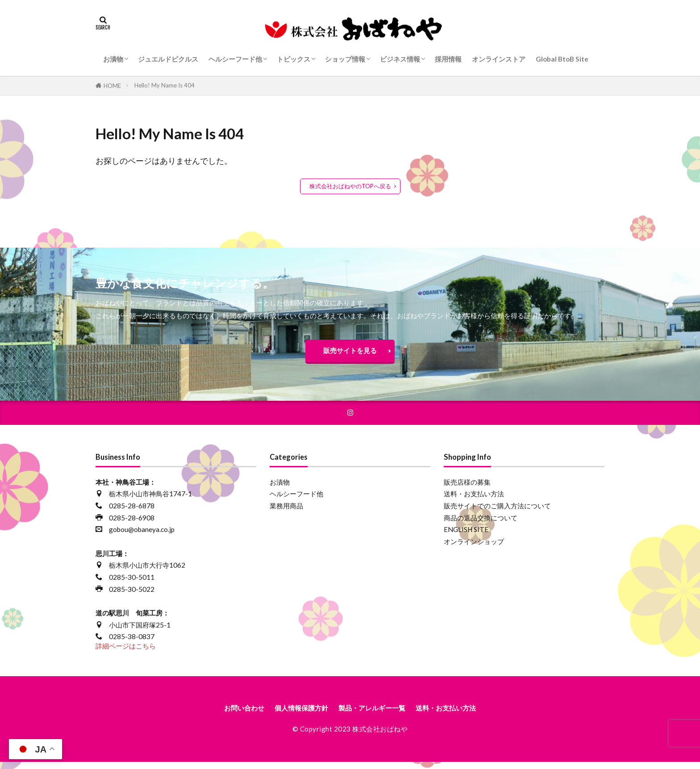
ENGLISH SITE (466, 535)
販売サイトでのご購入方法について (497, 511)
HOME (112, 86)
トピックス (294, 59)
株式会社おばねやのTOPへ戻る (350, 186)
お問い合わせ (226, 714)
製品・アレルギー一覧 (375, 714)
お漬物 (113, 59)
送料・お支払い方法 (474, 499)
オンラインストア (499, 59)
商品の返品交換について (481, 523)
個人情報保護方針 (293, 714)
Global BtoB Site (562, 59)
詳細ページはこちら (126, 651)
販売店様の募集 (467, 487)
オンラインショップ (474, 547)
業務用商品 (286, 511)
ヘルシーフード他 (235, 59)
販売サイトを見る (350, 353)
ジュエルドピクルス (168, 59)
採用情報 (448, 59)
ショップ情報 (345, 59)
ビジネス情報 (400, 59)
